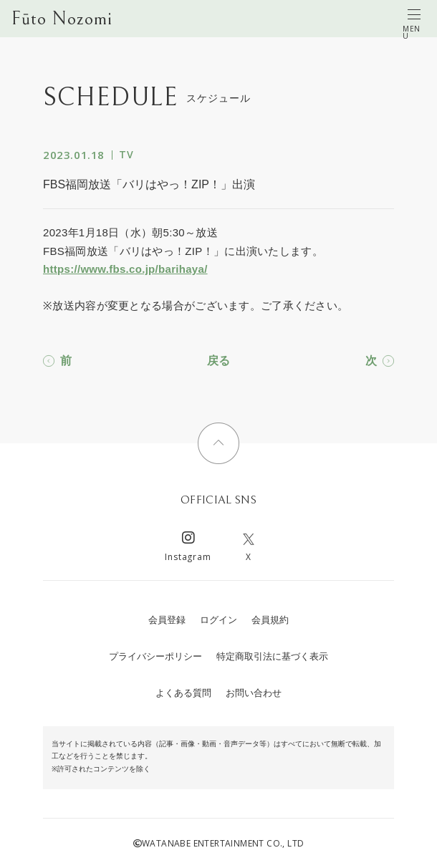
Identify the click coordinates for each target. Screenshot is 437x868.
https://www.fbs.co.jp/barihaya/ (125, 269)
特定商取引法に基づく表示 (272, 656)
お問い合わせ (254, 693)
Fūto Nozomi (62, 19)
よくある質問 (183, 693)
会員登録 (167, 620)
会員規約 (270, 620)
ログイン (218, 620)
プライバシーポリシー (155, 656)
